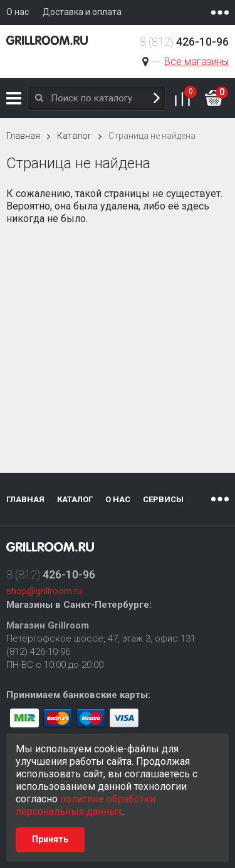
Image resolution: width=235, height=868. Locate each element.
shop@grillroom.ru (44, 591)
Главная (23, 136)
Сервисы (163, 499)
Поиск (157, 98)
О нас (118, 499)
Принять (50, 839)
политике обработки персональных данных (86, 805)
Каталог (14, 98)
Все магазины (196, 62)
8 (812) (184, 42)
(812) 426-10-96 (38, 652)
